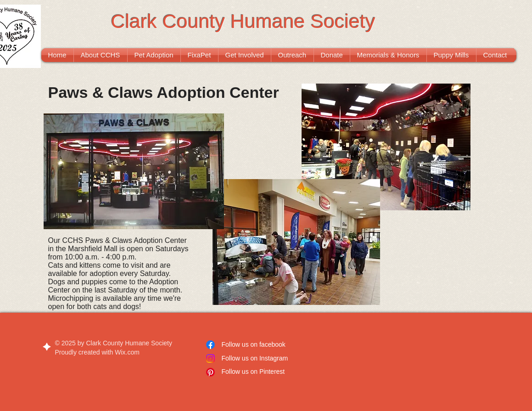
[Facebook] (210, 345)
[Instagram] (210, 358)
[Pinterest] (210, 372)
